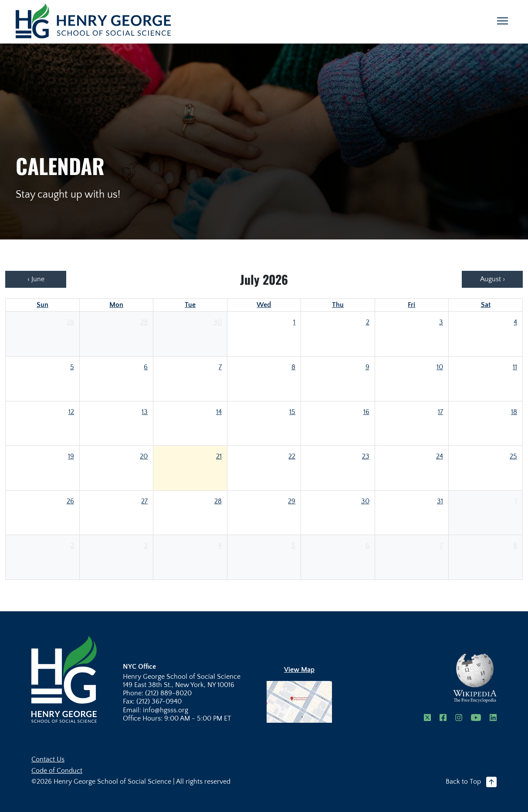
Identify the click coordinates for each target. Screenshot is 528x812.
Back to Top (471, 782)
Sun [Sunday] (42, 305)
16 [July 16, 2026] (366, 412)
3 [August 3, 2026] (146, 546)
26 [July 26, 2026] (70, 501)
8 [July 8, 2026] (293, 367)
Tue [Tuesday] (190, 305)
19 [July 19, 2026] (71, 456)
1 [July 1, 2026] (294, 322)
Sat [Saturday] (486, 305)
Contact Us (48, 759)
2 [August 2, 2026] (72, 546)
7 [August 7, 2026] (442, 546)
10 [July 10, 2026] (440, 367)
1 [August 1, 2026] (516, 501)
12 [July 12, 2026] (71, 412)
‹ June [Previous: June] (36, 279)
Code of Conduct (57, 771)
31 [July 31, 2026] (440, 501)
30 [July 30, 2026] (365, 501)
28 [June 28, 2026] (70, 322)
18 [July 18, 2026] (514, 412)
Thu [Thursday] (338, 305)
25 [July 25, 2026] (513, 456)
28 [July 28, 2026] (218, 501)
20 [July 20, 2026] (144, 456)
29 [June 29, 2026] (144, 322)
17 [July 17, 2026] (440, 412)
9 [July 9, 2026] (367, 367)
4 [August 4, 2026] (220, 546)
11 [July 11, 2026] (515, 367)
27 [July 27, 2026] (144, 501)
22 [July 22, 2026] (292, 456)
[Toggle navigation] (503, 21)
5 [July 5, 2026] (72, 367)
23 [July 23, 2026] (366, 456)
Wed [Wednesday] (264, 305)
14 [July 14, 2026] (219, 412)
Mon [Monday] (116, 305)
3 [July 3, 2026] (441, 322)
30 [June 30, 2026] (218, 322)
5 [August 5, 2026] (293, 546)
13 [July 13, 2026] (145, 412)
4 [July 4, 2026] (515, 322)
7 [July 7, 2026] (220, 367)
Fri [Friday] (411, 305)
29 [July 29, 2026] (292, 501)
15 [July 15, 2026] (292, 412)
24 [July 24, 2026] (440, 456)
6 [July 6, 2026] (146, 367)
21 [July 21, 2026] (219, 456)
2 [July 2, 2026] (368, 322)
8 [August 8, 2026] (515, 546)
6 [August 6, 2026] (367, 546)
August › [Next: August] (492, 279)
